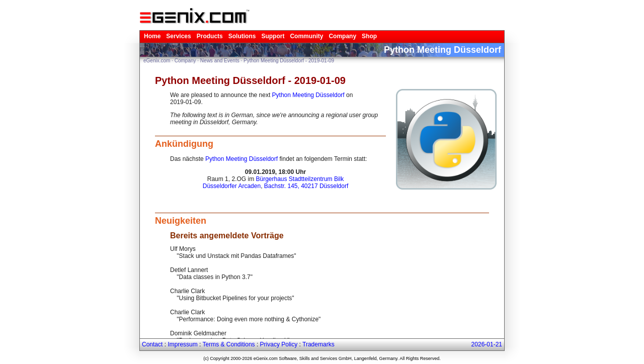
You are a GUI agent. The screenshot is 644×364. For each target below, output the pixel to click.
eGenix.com (157, 61)
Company (342, 36)
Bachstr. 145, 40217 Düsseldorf (306, 186)
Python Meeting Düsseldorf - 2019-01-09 (289, 61)
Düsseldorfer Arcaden (232, 186)
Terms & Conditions (229, 344)
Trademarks (318, 344)
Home (152, 36)
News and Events (220, 61)
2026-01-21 (487, 344)
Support (273, 36)
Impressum (182, 344)
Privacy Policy (279, 344)
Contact (152, 344)
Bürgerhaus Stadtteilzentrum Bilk (300, 179)
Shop (369, 36)
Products (210, 36)
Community (306, 36)
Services (178, 36)
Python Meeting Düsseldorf (308, 95)
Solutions (242, 36)
